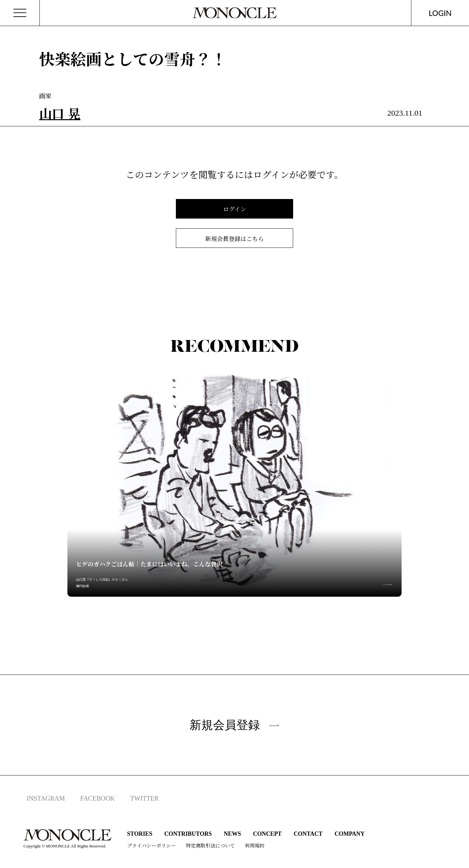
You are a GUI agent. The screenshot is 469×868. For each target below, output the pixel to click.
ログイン (235, 209)
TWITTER (145, 798)
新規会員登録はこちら (234, 238)
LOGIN (440, 13)
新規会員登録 (234, 725)
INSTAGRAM (46, 798)
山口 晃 (60, 113)
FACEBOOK (97, 798)
